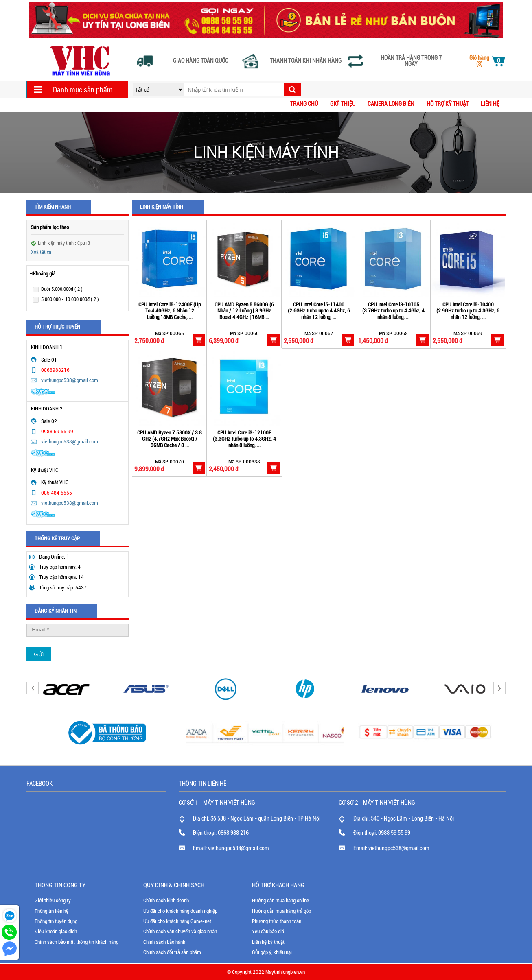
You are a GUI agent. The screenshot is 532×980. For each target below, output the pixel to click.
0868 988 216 (233, 833)
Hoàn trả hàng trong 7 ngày (411, 61)
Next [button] (499, 688)
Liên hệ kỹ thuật (268, 942)
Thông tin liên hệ (51, 911)
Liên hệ (490, 104)
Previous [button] (33, 688)
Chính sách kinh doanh (166, 900)
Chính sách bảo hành (164, 942)
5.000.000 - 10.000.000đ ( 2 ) (70, 299)
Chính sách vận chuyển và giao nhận (180, 931)
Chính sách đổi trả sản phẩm (172, 952)
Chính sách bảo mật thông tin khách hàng (77, 942)
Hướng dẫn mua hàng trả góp (281, 911)
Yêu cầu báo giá (268, 931)
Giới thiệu (343, 104)
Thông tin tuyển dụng (56, 921)
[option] (66, 689)
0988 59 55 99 (394, 833)
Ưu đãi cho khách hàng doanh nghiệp (180, 911)
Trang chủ (304, 104)
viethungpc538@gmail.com (70, 380)
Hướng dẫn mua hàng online (280, 900)
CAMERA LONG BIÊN (391, 104)
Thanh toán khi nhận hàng (306, 61)
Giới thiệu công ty (53, 900)
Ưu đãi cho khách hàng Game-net (177, 921)
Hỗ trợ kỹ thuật (448, 104)
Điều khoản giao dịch (56, 931)
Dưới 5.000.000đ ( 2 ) (62, 289)
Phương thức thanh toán (277, 921)
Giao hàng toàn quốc (201, 61)
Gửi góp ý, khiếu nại (272, 952)
